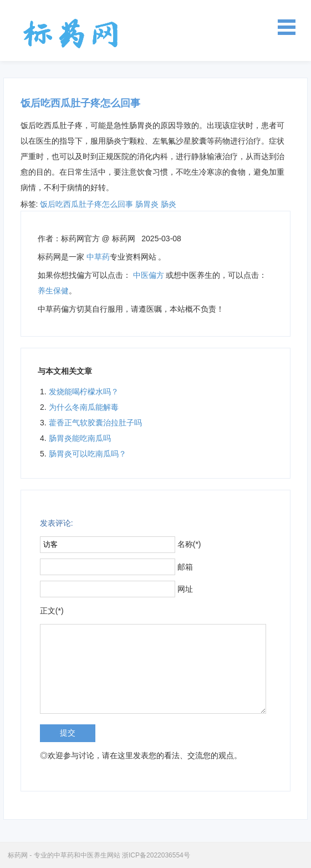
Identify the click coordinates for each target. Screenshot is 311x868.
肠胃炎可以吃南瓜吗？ (88, 454)
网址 (185, 589)
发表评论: (57, 523)
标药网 (71, 33)
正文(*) (52, 611)
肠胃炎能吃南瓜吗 (80, 438)
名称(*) (189, 544)
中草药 (98, 257)
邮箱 (185, 567)
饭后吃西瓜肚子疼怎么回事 (86, 204)
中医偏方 (149, 275)
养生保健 (53, 291)
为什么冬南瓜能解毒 (84, 407)
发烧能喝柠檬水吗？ (84, 392)
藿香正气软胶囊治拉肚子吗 (95, 423)
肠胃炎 (147, 204)
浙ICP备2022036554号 (156, 855)
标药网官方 (80, 238)
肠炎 (169, 204)
